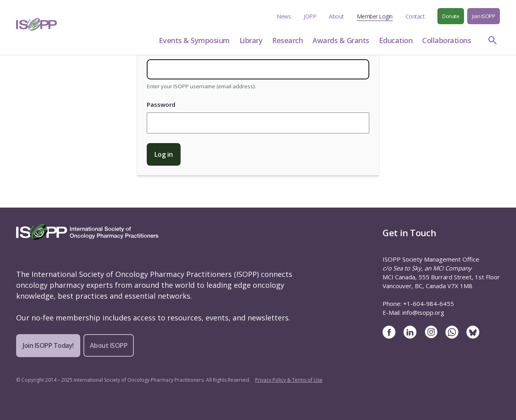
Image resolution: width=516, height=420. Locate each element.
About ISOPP (109, 345)
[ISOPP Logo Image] (37, 24)
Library (251, 40)
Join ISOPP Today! (48, 345)
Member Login (375, 16)
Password (161, 104)
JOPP (310, 16)
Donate (451, 16)
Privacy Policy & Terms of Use (289, 380)
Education (396, 40)
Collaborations (446, 40)
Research (287, 40)
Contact (415, 16)
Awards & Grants (341, 40)
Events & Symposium (194, 40)
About (336, 16)
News (284, 16)
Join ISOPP (484, 16)
